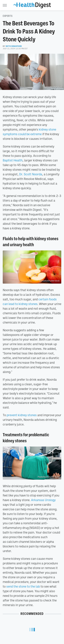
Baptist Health (13, 160)
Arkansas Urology (43, 500)
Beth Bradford (14, 46)
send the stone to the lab (23, 586)
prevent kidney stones (22, 415)
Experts (8, 16)
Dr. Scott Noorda (31, 174)
